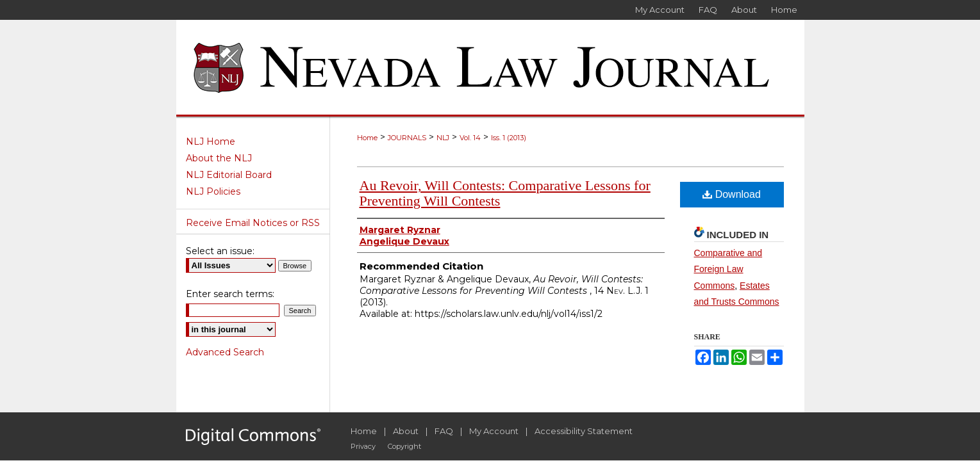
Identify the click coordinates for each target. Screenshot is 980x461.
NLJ (443, 138)
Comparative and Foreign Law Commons (728, 269)
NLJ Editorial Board (229, 175)
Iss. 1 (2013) (509, 138)
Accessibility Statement (584, 431)
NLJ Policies (213, 191)
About (406, 431)
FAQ (444, 431)
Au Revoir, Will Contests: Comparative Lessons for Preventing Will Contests (505, 193)
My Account (494, 431)
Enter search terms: (230, 294)
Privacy (363, 446)
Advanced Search (225, 352)
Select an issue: (220, 251)
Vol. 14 (470, 138)
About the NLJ (219, 158)
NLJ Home (211, 142)
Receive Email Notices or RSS (253, 223)
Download (732, 194)
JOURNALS (407, 138)
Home (367, 138)
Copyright (404, 446)
